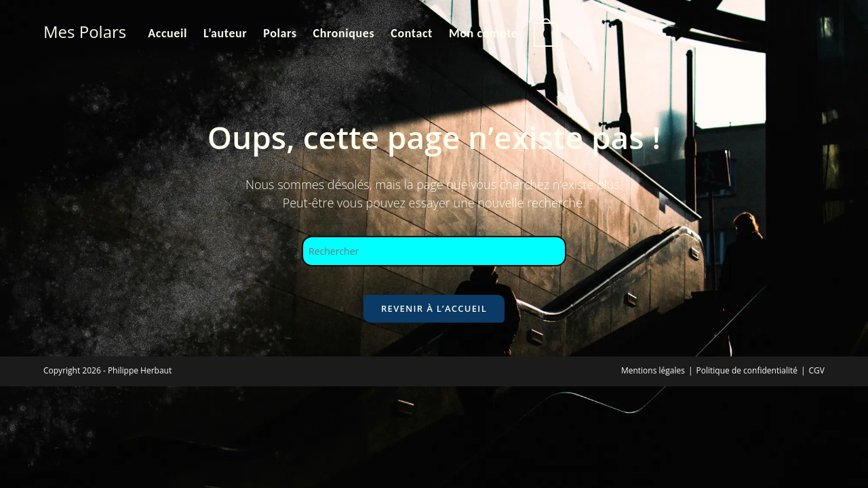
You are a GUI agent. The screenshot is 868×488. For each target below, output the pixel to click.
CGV (817, 383)
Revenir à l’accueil (434, 321)
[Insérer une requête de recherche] (434, 251)
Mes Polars (85, 32)
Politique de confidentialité (747, 383)
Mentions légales (653, 383)
